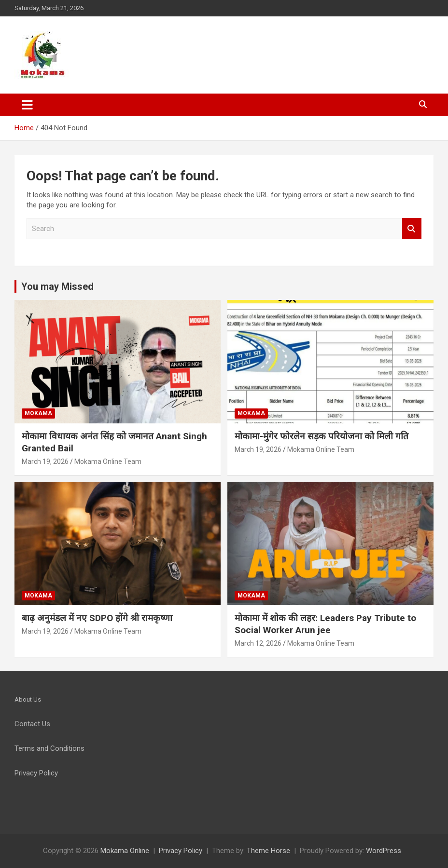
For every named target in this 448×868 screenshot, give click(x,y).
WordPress (384, 851)
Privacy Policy (181, 851)
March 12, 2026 (258, 643)
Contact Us (32, 724)
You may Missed (57, 286)
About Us (28, 699)
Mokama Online (125, 851)
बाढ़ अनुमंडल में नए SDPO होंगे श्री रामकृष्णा (97, 618)
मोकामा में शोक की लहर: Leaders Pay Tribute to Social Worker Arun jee (325, 624)
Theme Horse (268, 851)
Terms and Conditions (49, 748)
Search (412, 229)
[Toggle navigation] (27, 105)
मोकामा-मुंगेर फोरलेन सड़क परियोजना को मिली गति (322, 436)
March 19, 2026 (45, 461)
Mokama (38, 413)
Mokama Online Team (108, 461)
